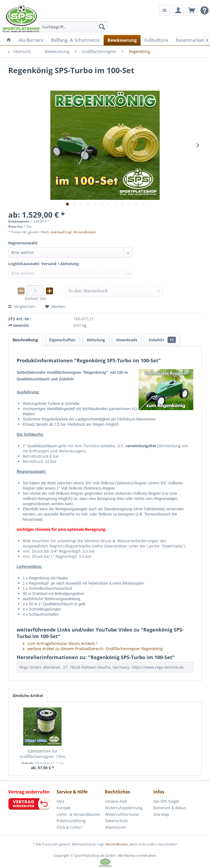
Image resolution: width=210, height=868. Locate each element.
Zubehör (162, 340)
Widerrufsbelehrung (124, 808)
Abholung (96, 340)
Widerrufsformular (122, 814)
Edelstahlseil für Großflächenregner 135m (42, 754)
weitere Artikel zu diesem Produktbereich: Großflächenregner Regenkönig (93, 649)
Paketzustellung (71, 821)
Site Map (161, 814)
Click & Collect (69, 827)
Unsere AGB (116, 801)
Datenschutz (116, 821)
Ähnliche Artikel (28, 696)
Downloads (127, 340)
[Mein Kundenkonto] (178, 10)
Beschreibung (25, 340)
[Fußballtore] (156, 40)
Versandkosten (117, 844)
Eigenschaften (62, 340)
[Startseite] (9, 40)
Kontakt (64, 808)
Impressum (115, 827)
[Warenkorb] (192, 10)
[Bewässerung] (122, 40)
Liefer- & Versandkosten (78, 814)
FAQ (60, 801)
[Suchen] (102, 27)
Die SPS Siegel (166, 801)
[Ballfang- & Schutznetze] (75, 40)
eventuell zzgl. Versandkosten (73, 232)
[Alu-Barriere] (31, 40)
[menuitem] (74, 27)
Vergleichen (22, 306)
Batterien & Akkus (170, 808)
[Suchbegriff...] (74, 27)
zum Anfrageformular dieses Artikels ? (60, 643)
